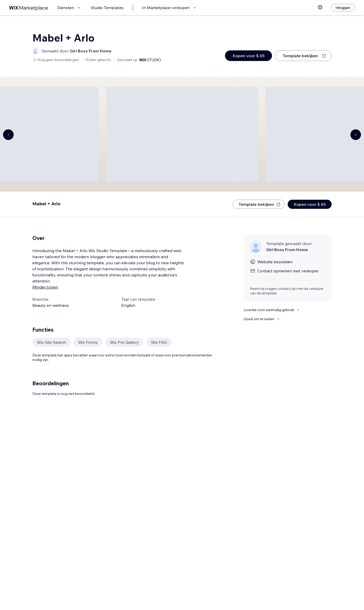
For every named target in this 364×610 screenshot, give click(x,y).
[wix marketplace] (29, 8)
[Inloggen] (343, 8)
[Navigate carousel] (8, 135)
